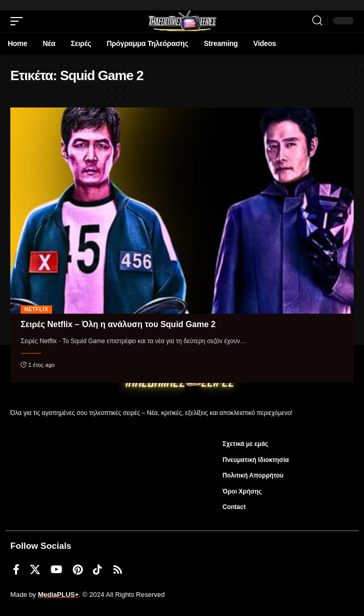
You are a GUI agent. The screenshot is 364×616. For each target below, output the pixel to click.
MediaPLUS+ (58, 595)
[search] (317, 21)
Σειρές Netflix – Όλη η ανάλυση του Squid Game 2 (118, 324)
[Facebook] (16, 569)
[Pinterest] (78, 569)
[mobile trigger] (19, 21)
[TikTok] (98, 569)
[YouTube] (57, 569)
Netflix (36, 309)
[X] (35, 569)
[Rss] (118, 569)
